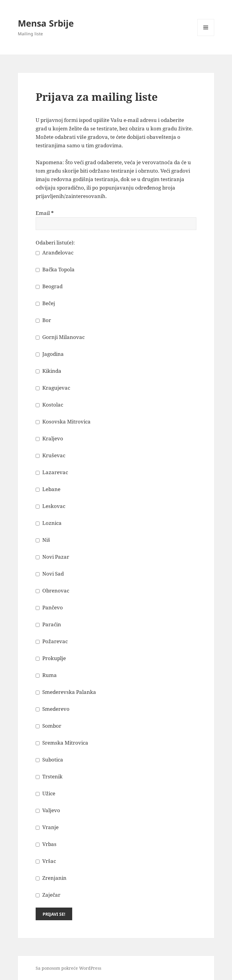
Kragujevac (53, 388)
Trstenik (49, 776)
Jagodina (50, 354)
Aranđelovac (55, 252)
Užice (45, 793)
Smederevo (53, 709)
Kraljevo (49, 438)
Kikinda (48, 371)
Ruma (46, 675)
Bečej (45, 303)
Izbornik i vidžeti (206, 36)
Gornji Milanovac (60, 337)
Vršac (46, 861)
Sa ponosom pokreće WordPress (68, 968)
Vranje (47, 827)
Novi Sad (50, 574)
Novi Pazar (52, 557)
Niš (43, 540)
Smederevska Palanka (66, 692)
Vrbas (46, 844)
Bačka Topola (55, 269)
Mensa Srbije (46, 23)
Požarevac (52, 641)
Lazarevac (52, 472)
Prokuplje (51, 658)
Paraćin (48, 624)
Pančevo (49, 607)
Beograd (49, 286)
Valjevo (48, 810)
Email (45, 213)
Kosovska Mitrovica (63, 421)
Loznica (49, 523)
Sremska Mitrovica (62, 743)
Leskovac (50, 506)
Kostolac (49, 405)
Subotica (49, 760)
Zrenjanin (51, 878)
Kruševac (50, 455)
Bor (43, 320)
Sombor (48, 726)
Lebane (48, 489)
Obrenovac (52, 591)
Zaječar (48, 895)
